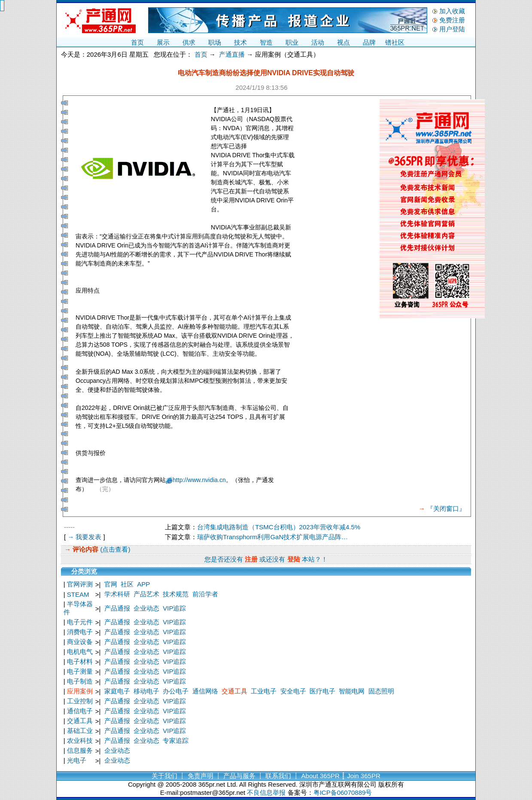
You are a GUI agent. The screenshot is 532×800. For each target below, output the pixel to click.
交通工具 (234, 691)
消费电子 (80, 632)
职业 (292, 42)
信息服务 (80, 750)
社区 (127, 584)
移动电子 (146, 691)
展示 (163, 42)
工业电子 (264, 691)
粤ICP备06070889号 (343, 792)
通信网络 (205, 691)
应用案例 (80, 691)
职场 (215, 42)
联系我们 (278, 776)
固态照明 (381, 691)
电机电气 (80, 652)
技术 (240, 42)
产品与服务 (239, 776)
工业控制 (80, 701)
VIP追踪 (174, 608)
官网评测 (80, 584)
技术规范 (176, 594)
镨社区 (395, 42)
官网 (111, 584)
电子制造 (80, 681)
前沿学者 (205, 594)
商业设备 (80, 642)
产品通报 (117, 608)
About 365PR (321, 776)
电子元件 (80, 622)
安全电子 (293, 691)
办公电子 (176, 691)
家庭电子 (117, 691)
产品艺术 (146, 594)
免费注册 (452, 20)
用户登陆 (452, 29)
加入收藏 (452, 11)
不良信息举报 (266, 792)
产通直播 (232, 54)
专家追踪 (176, 740)
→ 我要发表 (84, 537)
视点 (344, 42)
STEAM (78, 594)
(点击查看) (114, 549)
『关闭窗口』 (446, 508)
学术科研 (117, 594)
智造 (266, 42)
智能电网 (352, 691)
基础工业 (80, 731)
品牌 (369, 42)
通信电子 (80, 711)
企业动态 (146, 608)
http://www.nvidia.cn (199, 480)
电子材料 (80, 661)
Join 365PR (364, 776)
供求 (189, 42)
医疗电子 (322, 691)
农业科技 (80, 740)
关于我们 (164, 776)
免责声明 (201, 776)
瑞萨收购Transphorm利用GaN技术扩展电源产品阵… (272, 537)
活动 (318, 42)
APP (143, 584)
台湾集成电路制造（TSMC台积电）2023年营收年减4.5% (279, 527)
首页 (137, 42)
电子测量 (80, 671)
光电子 (77, 760)
